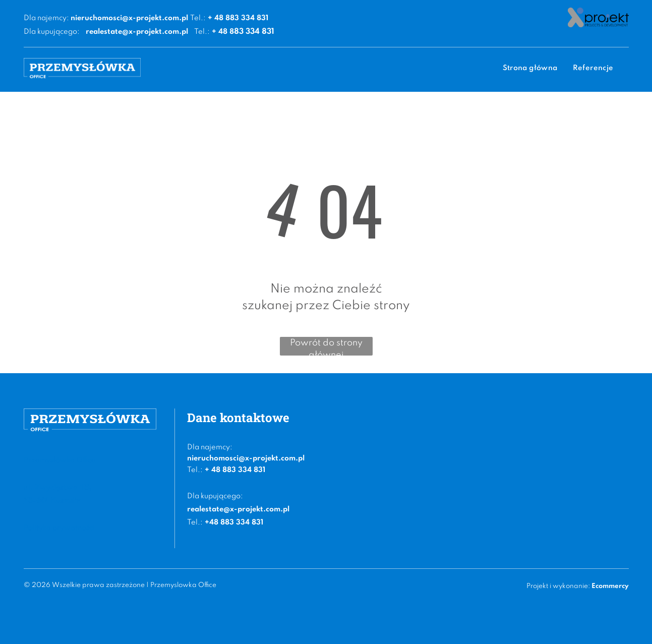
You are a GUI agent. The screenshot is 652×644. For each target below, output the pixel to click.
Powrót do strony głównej (326, 347)
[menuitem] (530, 68)
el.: (197, 470)
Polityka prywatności (59, 528)
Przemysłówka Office (60, 460)
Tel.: (198, 18)
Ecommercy (610, 586)
